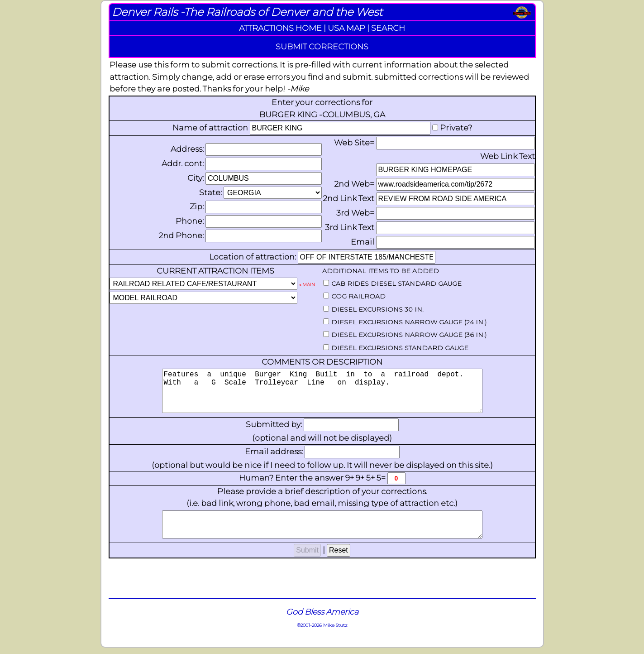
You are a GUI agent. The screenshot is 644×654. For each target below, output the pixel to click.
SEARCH (388, 28)
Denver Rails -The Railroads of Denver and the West (247, 12)
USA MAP (346, 28)
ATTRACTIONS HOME (280, 28)
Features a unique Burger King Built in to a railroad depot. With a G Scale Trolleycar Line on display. (322, 395)
